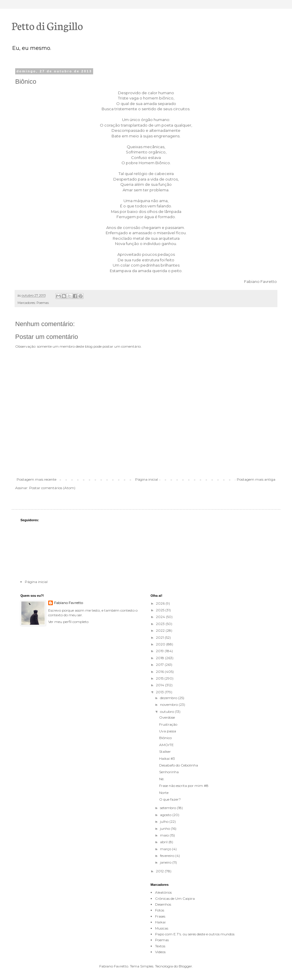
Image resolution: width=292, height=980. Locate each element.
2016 (160, 672)
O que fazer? (170, 799)
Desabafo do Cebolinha (179, 765)
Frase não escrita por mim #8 (184, 786)
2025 (161, 610)
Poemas (43, 303)
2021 (160, 637)
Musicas (162, 928)
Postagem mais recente (36, 479)
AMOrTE (166, 745)
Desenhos (163, 904)
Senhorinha (169, 772)
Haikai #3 (167, 758)
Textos (160, 946)
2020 (161, 644)
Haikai (160, 922)
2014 (160, 685)
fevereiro (168, 856)
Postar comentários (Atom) (52, 488)
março (166, 849)
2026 (161, 603)
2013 (160, 692)
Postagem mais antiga (256, 479)
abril (164, 842)
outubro (167, 712)
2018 (160, 658)
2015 (160, 678)
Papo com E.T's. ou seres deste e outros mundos (195, 934)
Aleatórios (163, 892)
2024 (161, 617)
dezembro (169, 698)
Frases (160, 916)
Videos (160, 952)
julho (165, 821)
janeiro (166, 862)
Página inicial (147, 479)
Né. (162, 779)
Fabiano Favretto (68, 603)
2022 (161, 630)
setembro (168, 808)
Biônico (165, 738)
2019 (160, 651)
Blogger (185, 966)
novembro (169, 705)
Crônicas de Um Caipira (175, 898)
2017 (160, 665)
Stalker (165, 751)
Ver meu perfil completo (68, 622)
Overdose (167, 717)
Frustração (168, 724)
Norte (164, 793)
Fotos (160, 910)
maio (165, 835)
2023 (161, 624)
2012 (160, 871)
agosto (166, 815)
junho (165, 828)
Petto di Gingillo (47, 25)
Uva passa (168, 731)
